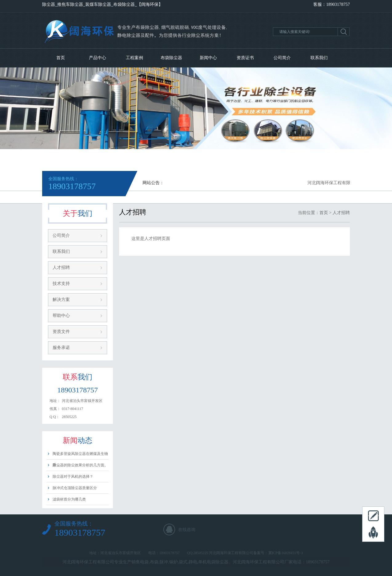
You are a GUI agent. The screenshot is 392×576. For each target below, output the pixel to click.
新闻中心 (208, 58)
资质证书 (245, 58)
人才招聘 (61, 268)
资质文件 (61, 332)
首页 (61, 58)
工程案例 (134, 58)
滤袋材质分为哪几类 (69, 499)
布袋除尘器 (171, 58)
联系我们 (319, 58)
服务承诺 (61, 348)
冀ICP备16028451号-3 (286, 553)
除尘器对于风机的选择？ (73, 477)
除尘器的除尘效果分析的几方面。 (80, 465)
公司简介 (282, 58)
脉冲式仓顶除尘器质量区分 (75, 488)
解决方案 (61, 300)
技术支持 (61, 284)
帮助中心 (61, 316)
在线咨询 (187, 530)
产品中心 (98, 58)
